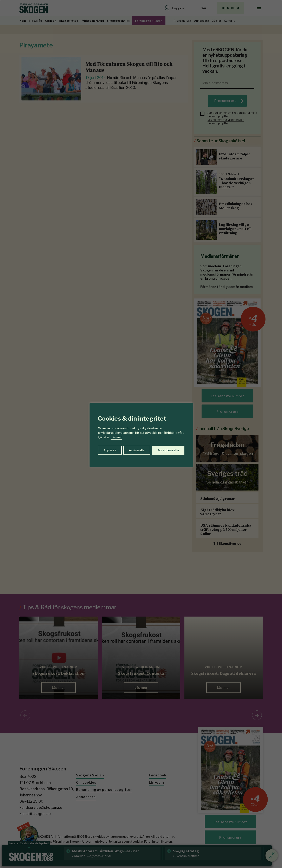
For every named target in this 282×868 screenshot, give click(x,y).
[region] (141, 434)
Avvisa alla (137, 450)
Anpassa (110, 450)
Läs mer (116, 437)
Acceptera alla (168, 450)
